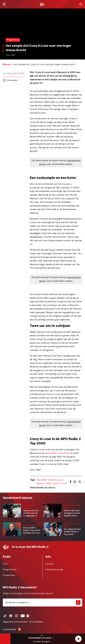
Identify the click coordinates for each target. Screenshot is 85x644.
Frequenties (9, 575)
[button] (78, 639)
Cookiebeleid (9, 629)
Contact (50, 564)
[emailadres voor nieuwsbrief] (42, 603)
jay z (61, 480)
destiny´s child (44, 483)
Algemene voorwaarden (15, 622)
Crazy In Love (60, 483)
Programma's (10, 570)
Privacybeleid (36, 622)
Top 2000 (41, 480)
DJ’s (5, 564)
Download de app (54, 570)
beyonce (52, 480)
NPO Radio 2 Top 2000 (57, 453)
